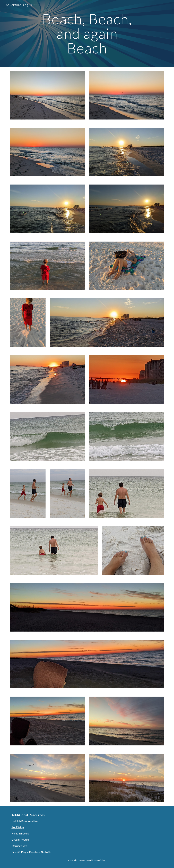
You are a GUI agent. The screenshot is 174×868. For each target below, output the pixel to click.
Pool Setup (18, 827)
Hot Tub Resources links (25, 821)
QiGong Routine (20, 840)
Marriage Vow (19, 846)
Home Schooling (20, 834)
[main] (87, 33)
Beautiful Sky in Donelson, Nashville (31, 852)
